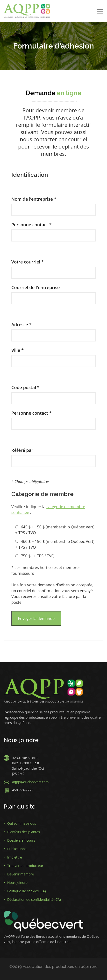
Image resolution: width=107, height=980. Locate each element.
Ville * (53, 355)
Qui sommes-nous (22, 823)
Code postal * (53, 393)
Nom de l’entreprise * (53, 204)
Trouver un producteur (25, 866)
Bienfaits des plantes (24, 832)
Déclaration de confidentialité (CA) (34, 899)
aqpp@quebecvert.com (30, 782)
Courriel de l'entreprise (53, 293)
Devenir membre (21, 874)
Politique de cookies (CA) (27, 891)
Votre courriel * (53, 267)
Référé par (53, 455)
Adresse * (53, 330)
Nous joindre (17, 883)
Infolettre (15, 857)
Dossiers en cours (21, 840)
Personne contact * (53, 230)
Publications (17, 849)
